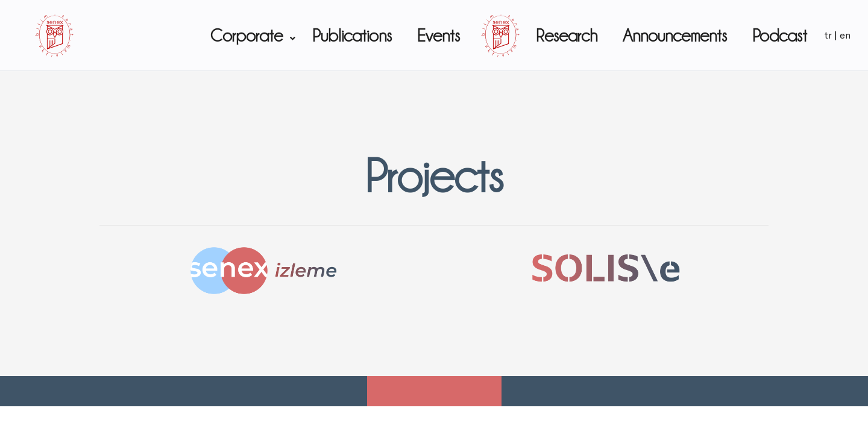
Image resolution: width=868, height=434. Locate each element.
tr (828, 35)
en (845, 35)
